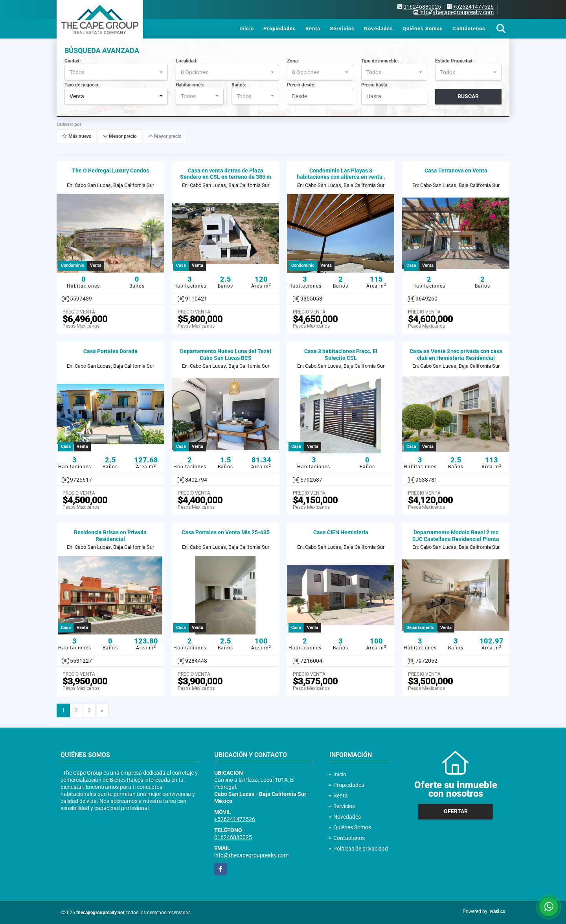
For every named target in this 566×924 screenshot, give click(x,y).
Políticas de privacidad (361, 849)
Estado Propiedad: (454, 61)
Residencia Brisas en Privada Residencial (110, 536)
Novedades (379, 28)
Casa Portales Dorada (110, 351)
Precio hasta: (375, 85)
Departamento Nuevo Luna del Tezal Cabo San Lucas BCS (226, 355)
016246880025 (422, 7)
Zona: (293, 61)
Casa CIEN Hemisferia (341, 532)
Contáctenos (469, 28)
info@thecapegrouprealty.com (251, 855)
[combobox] (116, 73)
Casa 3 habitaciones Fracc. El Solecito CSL (341, 355)
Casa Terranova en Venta (456, 170)
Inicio (247, 28)
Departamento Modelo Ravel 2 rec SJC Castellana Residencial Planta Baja (456, 539)
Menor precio (120, 136)
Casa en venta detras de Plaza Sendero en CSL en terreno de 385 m (226, 174)
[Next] (102, 711)
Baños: (239, 85)
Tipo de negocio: (82, 85)
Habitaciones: (190, 85)
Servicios (342, 28)
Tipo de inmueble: (380, 61)
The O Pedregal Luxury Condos (110, 170)
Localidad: (187, 61)
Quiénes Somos (423, 28)
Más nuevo (77, 136)
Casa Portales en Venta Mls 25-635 (226, 532)
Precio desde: (301, 85)
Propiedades (280, 28)
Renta (313, 28)
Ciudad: (73, 61)
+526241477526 (473, 7)
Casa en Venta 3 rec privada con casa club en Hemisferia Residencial (456, 355)
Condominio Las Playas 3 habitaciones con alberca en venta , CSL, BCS (341, 177)
